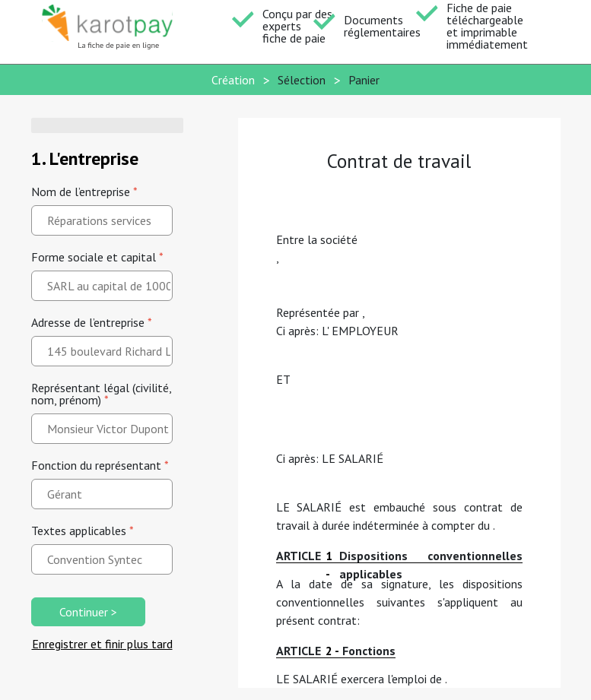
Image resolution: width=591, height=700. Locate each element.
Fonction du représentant (100, 465)
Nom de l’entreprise (84, 192)
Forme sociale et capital (97, 257)
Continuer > (88, 612)
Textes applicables (83, 531)
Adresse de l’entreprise (92, 322)
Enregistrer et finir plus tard (102, 644)
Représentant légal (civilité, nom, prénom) (101, 394)
